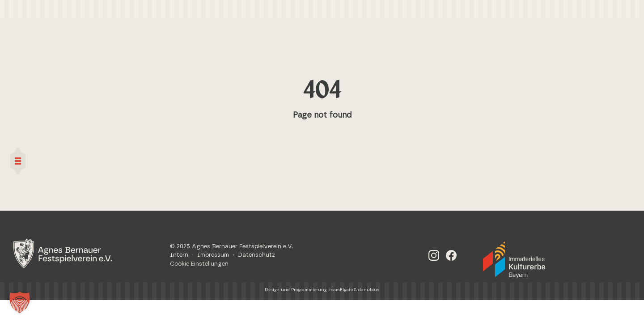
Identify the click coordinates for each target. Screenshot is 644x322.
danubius (369, 290)
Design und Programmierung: (297, 290)
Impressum (213, 255)
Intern (179, 255)
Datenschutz (256, 255)
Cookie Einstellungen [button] (199, 264)
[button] (20, 302)
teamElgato (341, 290)
